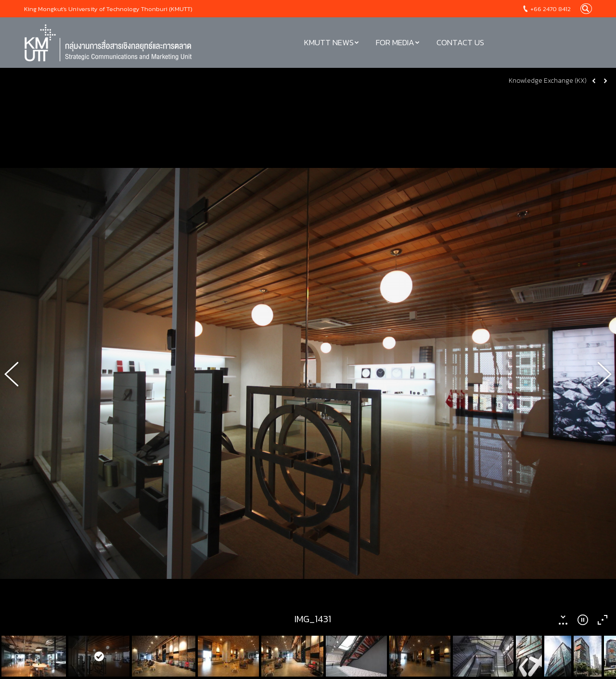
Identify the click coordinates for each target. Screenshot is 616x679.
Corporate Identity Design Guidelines (80, 659)
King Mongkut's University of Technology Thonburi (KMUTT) (108, 9)
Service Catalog (48, 641)
